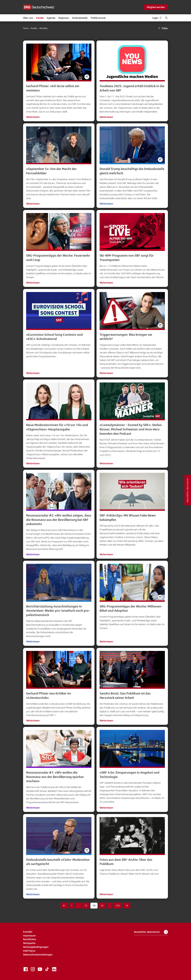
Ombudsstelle (80, 18)
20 (102, 905)
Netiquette (29, 943)
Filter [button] (163, 28)
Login (157, 18)
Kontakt (28, 932)
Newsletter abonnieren (151, 932)
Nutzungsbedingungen (36, 947)
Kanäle (40, 18)
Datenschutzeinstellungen (38, 955)
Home (26, 28)
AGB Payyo (29, 951)
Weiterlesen (33, 117)
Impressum (29, 936)
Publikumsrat (98, 18)
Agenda (51, 18)
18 (86, 905)
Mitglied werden (156, 7)
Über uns (28, 18)
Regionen (64, 18)
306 (118, 905)
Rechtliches (30, 939)
